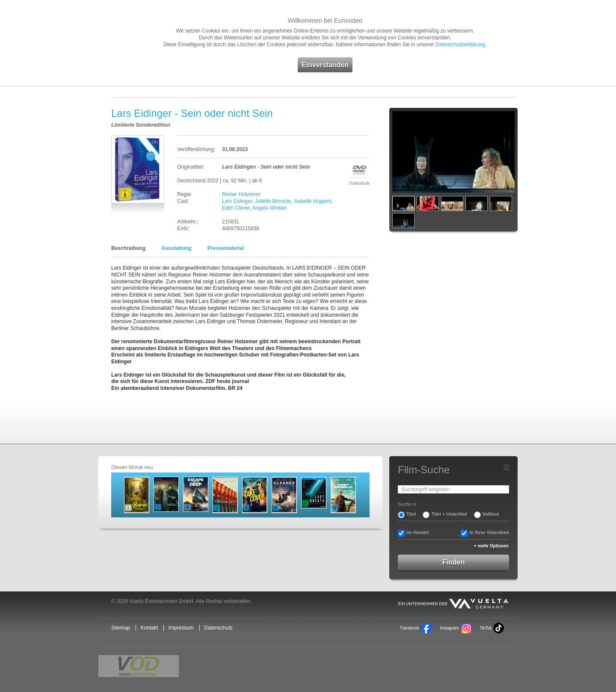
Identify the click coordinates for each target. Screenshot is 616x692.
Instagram (449, 628)
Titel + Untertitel (449, 514)
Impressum (181, 628)
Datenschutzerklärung (461, 45)
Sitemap (121, 628)
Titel (411, 514)
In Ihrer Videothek (489, 532)
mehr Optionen (493, 546)
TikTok (486, 628)
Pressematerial (226, 248)
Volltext (491, 514)
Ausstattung (176, 248)
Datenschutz (218, 628)
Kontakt (149, 628)
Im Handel (418, 532)
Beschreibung (128, 248)
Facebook (410, 628)
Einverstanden (325, 65)
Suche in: (408, 504)
